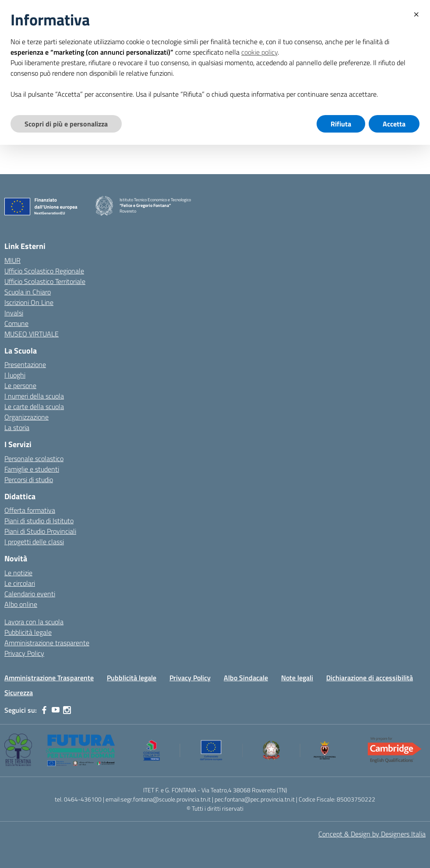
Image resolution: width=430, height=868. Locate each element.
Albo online (21, 604)
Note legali (297, 678)
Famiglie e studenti (32, 469)
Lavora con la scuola (34, 622)
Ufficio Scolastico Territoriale (45, 281)
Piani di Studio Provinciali (40, 531)
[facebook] (44, 710)
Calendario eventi (30, 594)
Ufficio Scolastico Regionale (44, 271)
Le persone (20, 385)
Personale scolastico (34, 458)
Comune (16, 323)
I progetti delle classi (34, 542)
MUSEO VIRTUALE (32, 334)
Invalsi (14, 313)
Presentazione (25, 364)
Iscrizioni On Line (29, 302)
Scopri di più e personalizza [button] (66, 124)
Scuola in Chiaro (28, 292)
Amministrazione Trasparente (49, 678)
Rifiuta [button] (341, 124)
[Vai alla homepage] (104, 206)
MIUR (12, 260)
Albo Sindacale (246, 678)
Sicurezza (19, 693)
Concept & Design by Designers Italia (372, 834)
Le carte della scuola (34, 406)
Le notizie (18, 573)
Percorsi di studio (29, 479)
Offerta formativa (30, 510)
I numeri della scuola (34, 396)
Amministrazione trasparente (47, 643)
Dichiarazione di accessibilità (370, 678)
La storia (17, 427)
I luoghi (15, 375)
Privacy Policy (24, 653)
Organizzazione (26, 417)
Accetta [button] (394, 124)
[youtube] (56, 710)
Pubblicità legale (28, 632)
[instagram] (67, 710)
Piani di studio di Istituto (39, 521)
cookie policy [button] (259, 52)
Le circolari (20, 583)
